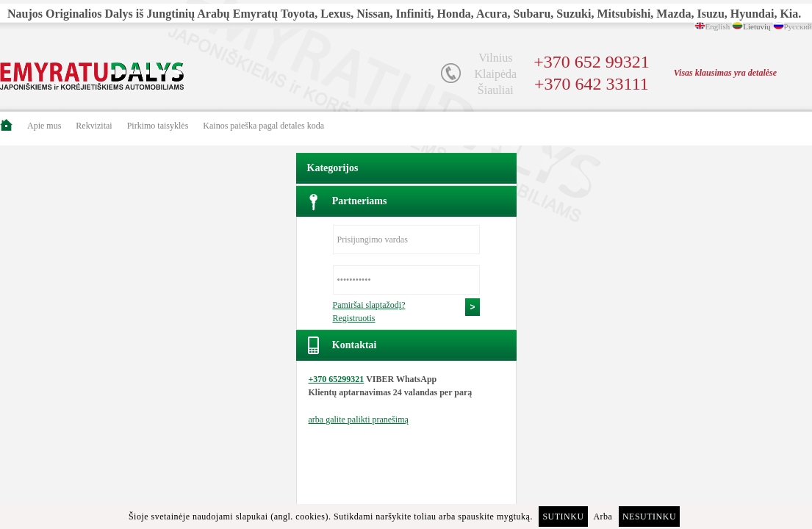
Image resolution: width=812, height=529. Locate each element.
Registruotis (354, 318)
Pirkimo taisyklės (158, 126)
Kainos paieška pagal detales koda (263, 126)
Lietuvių (757, 26)
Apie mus (44, 126)
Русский (798, 26)
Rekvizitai (94, 126)
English (718, 26)
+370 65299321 (337, 379)
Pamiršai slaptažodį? (369, 305)
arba (359, 420)
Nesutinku (649, 517)
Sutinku (563, 517)
